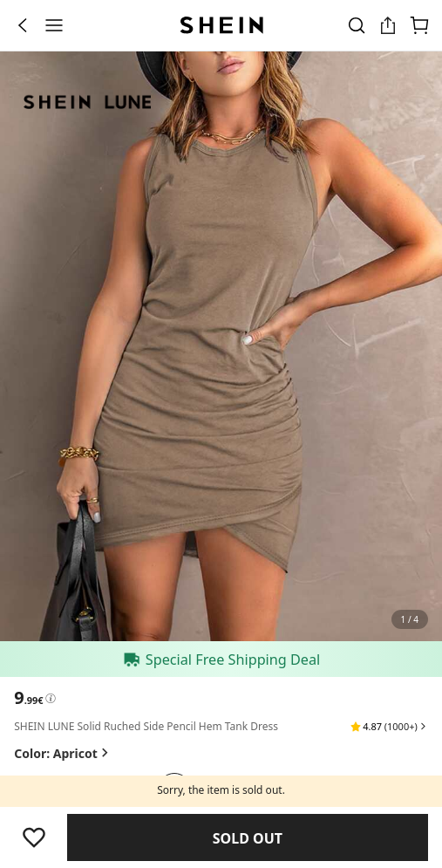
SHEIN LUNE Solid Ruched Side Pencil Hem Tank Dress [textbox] (146, 726)
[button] (389, 727)
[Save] (34, 837)
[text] (28, 698)
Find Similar (248, 838)
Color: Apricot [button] (63, 753)
